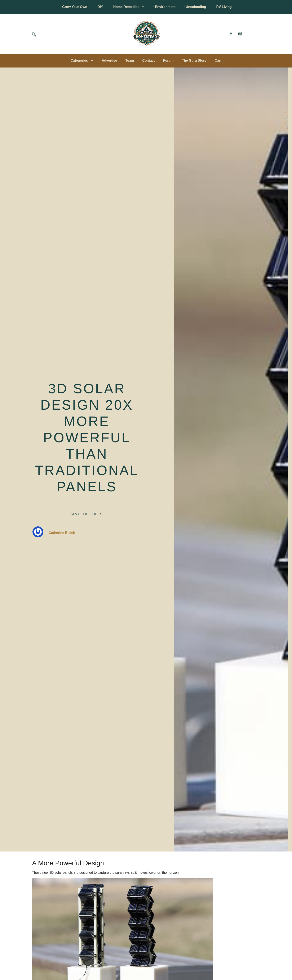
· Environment (164, 7)
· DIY (99, 7)
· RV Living (223, 7)
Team (130, 60)
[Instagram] (240, 34)
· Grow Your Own (74, 7)
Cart (218, 60)
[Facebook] (231, 34)
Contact (149, 60)
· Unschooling (195, 7)
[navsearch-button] (34, 35)
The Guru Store (194, 60)
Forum (168, 60)
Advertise (109, 60)
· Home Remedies (128, 7)
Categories (82, 61)
